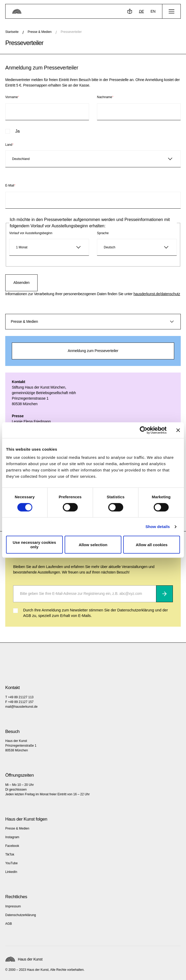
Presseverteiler (71, 32)
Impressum (13, 906)
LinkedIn (11, 872)
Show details (158, 527)
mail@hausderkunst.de (21, 707)
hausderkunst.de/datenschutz (157, 294)
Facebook (12, 846)
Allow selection (93, 545)
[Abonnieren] (164, 594)
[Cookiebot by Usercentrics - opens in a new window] (144, 430)
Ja (17, 131)
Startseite (12, 32)
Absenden (21, 283)
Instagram (12, 837)
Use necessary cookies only (34, 545)
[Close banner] (178, 430)
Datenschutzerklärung (21, 915)
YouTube (11, 863)
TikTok (10, 855)
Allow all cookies (152, 545)
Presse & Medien (40, 32)
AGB (9, 924)
